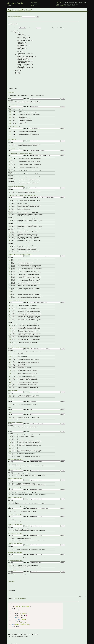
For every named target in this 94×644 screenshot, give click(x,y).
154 (10, 453)
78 (9, 474)
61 (10, 146)
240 (10, 117)
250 (10, 135)
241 (10, 114)
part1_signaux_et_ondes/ (24, 53)
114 (10, 282)
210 (10, 228)
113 (10, 285)
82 (10, 262)
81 (10, 265)
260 (10, 438)
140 (10, 222)
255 (10, 450)
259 (10, 436)
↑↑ (85, 597)
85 (10, 271)
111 (10, 270)
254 (10, 427)
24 (10, 203)
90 (10, 325)
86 (10, 268)
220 (10, 291)
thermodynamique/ (23, 45)
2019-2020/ (17, 55)
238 (10, 124)
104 (10, 329)
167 (10, 288)
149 (10, 378)
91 (10, 307)
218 (10, 226)
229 (10, 444)
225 (10, 529)
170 (10, 512)
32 (10, 242)
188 (10, 355)
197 (10, 233)
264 (10, 383)
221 (10, 290)
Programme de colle (12, 390)
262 (10, 449)
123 (10, 276)
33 (10, 239)
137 (10, 298)
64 (10, 168)
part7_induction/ (22, 59)
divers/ (20, 34)
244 (10, 119)
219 (10, 361)
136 (10, 296)
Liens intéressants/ (12, 139)
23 (10, 207)
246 (10, 120)
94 (10, 309)
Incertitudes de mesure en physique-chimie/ (18, 301)
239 (10, 116)
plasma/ (17, 71)
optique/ (20, 47)
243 (10, 111)
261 (10, 439)
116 (10, 493)
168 (10, 324)
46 (10, 358)
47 (10, 375)
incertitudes (23, 598)
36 (10, 192)
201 (10, 219)
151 (10, 366)
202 (10, 225)
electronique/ (21, 48)
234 (10, 338)
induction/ (21, 42)
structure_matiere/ (23, 37)
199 (10, 246)
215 (10, 549)
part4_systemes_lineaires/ (24, 64)
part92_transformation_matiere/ (26, 56)
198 (10, 245)
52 (10, 144)
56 (10, 234)
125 (10, 502)
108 (10, 335)
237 (10, 110)
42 (10, 202)
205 (10, 251)
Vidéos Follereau (12, 570)
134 (10, 494)
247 (10, 131)
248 (10, 397)
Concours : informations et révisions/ (16, 149)
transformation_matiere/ (24, 41)
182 (10, 356)
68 (10, 161)
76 (10, 353)
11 (10, 205)
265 (10, 380)
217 (14, 557)
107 (10, 333)
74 (10, 456)
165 (10, 373)
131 (10, 466)
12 (10, 208)
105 (10, 330)
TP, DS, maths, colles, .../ (14, 127)
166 (10, 294)
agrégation (16, 598)
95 (10, 310)
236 (10, 370)
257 (10, 452)
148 (10, 441)
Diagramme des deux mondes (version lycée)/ (19, 507)
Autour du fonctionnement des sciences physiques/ (20, 254)
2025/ (16, 33)
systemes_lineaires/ (23, 39)
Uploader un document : (14, 28)
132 (10, 475)
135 (10, 504)
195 (10, 200)
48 (10, 376)
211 (10, 363)
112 (10, 284)
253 (10, 565)
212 (10, 360)
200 (10, 213)
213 (10, 367)
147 (10, 567)
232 (10, 538)
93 (10, 344)
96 (10, 312)
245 (10, 122)
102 (10, 321)
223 (10, 395)
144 (10, 174)
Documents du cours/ (13, 105)
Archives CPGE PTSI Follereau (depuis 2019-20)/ (20, 347)
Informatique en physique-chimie (16, 422)
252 (14, 575)
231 (10, 446)
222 (10, 387)
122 (10, 279)
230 (10, 405)
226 (10, 531)
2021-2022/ (17, 50)
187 (10, 180)
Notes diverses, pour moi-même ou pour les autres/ (20, 154)
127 (10, 447)
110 (10, 264)
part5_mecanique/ (23, 63)
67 (10, 171)
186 (10, 364)
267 (10, 417)
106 (10, 332)
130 (10, 259)
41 (10, 216)
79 (9, 483)
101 (10, 319)
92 (10, 305)
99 (10, 316)
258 (10, 435)
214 (10, 548)
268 (10, 419)
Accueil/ (10, 97)
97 (10, 313)
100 (10, 318)
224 (10, 339)
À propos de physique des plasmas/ (16, 186)
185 (10, 177)
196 (10, 231)
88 (10, 274)
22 (10, 210)
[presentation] (37, 315)
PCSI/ (9, 408)
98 (10, 315)
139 (10, 220)
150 (10, 443)
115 (10, 281)
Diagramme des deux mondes (15, 515)
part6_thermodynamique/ (24, 61)
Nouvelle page (11, 92)
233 (10, 540)
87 (10, 273)
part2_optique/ (22, 66)
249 (10, 133)
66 (10, 165)
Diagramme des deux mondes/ (15, 460)
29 (10, 248)
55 (10, 214)
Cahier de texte (11, 400)
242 (10, 113)
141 (10, 158)
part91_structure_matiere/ (24, 58)
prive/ (16, 72)
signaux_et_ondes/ (23, 36)
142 (10, 183)
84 (10, 267)
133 (10, 485)
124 (10, 278)
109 (10, 336)
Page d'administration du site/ (15, 561)
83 (10, 261)
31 (10, 237)
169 (10, 342)
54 (10, 372)
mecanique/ (21, 44)
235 (10, 352)
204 (10, 521)
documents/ (14, 31)
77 (9, 464)
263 (10, 384)
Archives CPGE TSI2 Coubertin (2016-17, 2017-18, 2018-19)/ (22, 196)
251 (10, 136)
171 (10, 519)
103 (10, 327)
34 (10, 240)
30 (10, 236)
